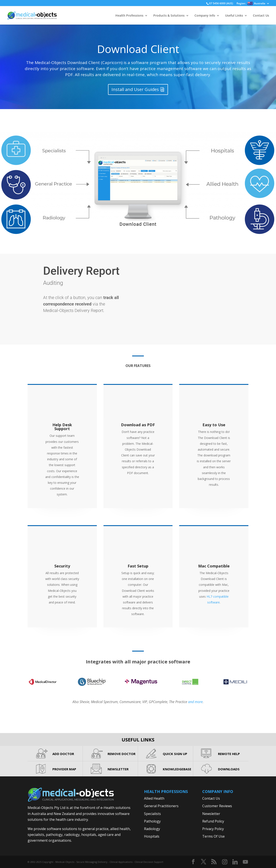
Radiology (152, 829)
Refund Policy (213, 821)
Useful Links (234, 16)
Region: (251, 4)
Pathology (152, 821)
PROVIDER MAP (64, 769)
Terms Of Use (213, 836)
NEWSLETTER (118, 769)
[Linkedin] (235, 862)
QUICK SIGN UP (175, 754)
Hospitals (152, 836)
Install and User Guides (135, 89)
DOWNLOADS (229, 769)
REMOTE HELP (229, 754)
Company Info (205, 16)
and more (195, 702)
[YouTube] (245, 862)
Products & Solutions (169, 16)
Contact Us (261, 16)
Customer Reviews (217, 806)
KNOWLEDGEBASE (177, 769)
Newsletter (211, 814)
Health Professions (129, 16)
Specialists (152, 814)
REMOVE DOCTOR (122, 754)
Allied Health (154, 798)
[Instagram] (225, 862)
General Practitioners (161, 806)
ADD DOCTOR (63, 754)
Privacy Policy (213, 829)
